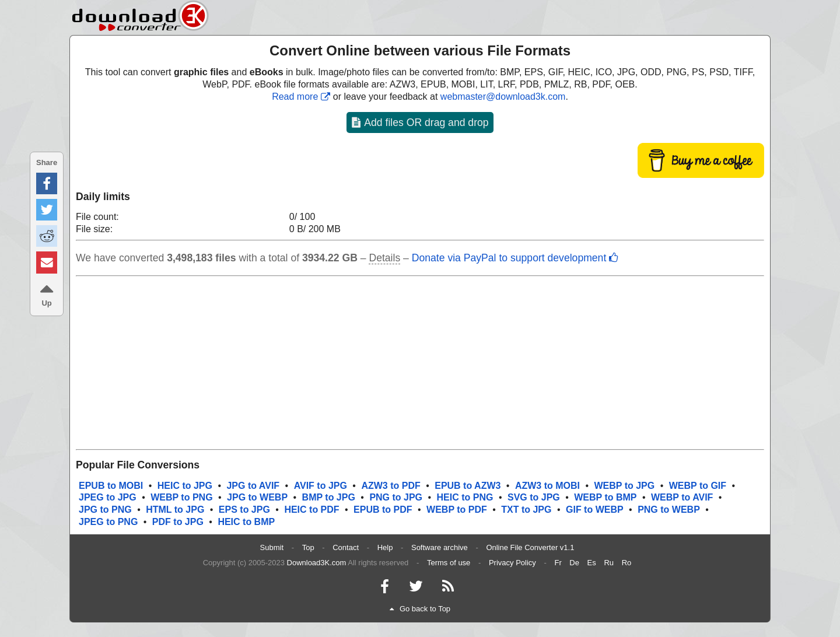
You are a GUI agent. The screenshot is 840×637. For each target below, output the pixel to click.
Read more (301, 97)
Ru (609, 563)
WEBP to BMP (605, 497)
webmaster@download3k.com (503, 97)
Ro (627, 563)
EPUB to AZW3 (468, 486)
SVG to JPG (534, 497)
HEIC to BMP (246, 522)
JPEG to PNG (108, 522)
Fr (558, 563)
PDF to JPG (178, 522)
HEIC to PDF (311, 510)
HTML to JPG (175, 510)
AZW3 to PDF (391, 486)
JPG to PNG (105, 510)
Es (592, 563)
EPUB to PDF (383, 510)
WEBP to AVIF (682, 497)
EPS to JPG (244, 510)
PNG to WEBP (669, 510)
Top (308, 547)
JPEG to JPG (108, 497)
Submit (272, 547)
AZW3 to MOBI (547, 486)
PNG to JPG (396, 497)
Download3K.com (317, 563)
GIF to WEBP (595, 510)
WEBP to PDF (457, 510)
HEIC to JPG (185, 486)
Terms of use (449, 563)
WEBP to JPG (625, 486)
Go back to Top (420, 609)
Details (384, 258)
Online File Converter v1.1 (530, 547)
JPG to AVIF (253, 486)
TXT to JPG (526, 510)
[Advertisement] (420, 363)
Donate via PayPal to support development (515, 258)
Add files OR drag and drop (420, 123)
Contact (346, 547)
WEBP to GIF (698, 486)
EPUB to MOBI (111, 486)
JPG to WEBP (257, 497)
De (574, 563)
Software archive (440, 547)
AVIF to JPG (321, 486)
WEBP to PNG (181, 497)
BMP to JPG (329, 497)
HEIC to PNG (465, 497)
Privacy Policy (512, 563)
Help (385, 547)
